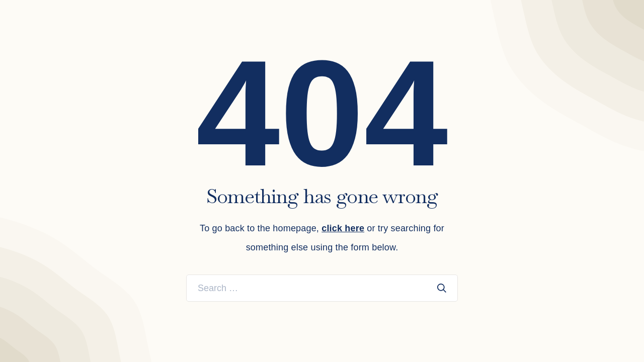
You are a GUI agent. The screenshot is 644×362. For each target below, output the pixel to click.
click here (343, 228)
